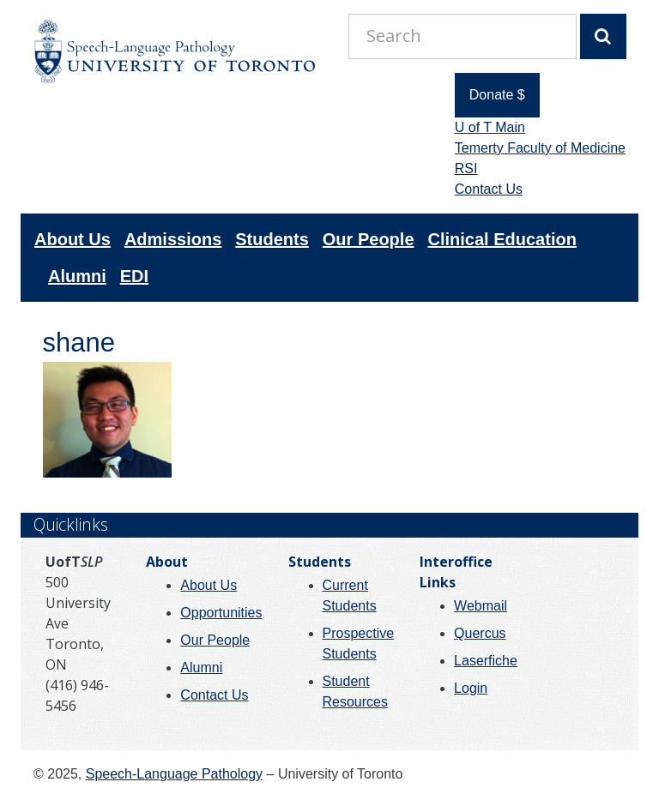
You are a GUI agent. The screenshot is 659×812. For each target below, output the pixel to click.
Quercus (480, 633)
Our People (369, 239)
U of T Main (490, 127)
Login (471, 688)
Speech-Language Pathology (174, 774)
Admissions (173, 239)
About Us (73, 239)
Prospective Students (359, 644)
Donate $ (497, 95)
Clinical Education (502, 239)
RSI (466, 168)
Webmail (481, 606)
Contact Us (489, 189)
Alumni (77, 276)
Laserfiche (486, 661)
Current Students (350, 595)
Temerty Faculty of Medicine (540, 148)
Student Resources (355, 692)
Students (272, 239)
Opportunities (221, 613)
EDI (134, 276)
